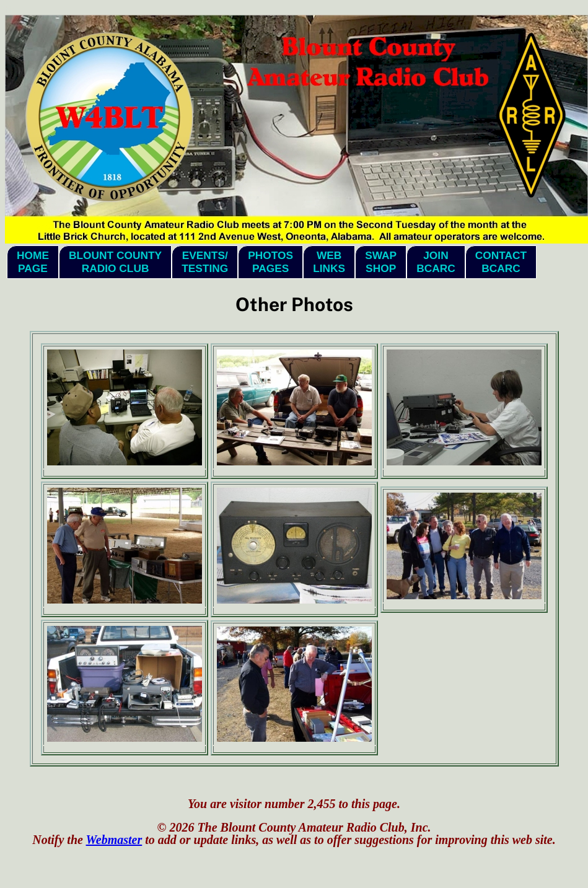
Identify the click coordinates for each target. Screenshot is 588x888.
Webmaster (114, 840)
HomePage (33, 262)
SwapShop (381, 262)
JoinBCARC (436, 262)
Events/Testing (205, 262)
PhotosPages (270, 262)
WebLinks (329, 262)
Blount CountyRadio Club (115, 262)
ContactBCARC (501, 262)
